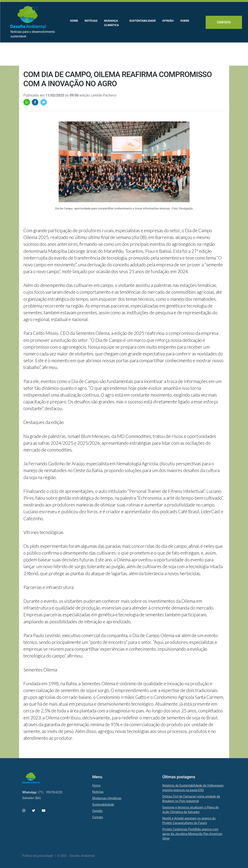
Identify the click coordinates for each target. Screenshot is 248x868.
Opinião (97, 811)
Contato (223, 23)
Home (96, 785)
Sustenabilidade (103, 805)
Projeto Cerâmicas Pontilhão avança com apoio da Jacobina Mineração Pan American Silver (192, 834)
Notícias (98, 792)
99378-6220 (54, 792)
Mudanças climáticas (107, 798)
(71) (41, 792)
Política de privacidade (38, 856)
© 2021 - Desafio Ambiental (76, 856)
